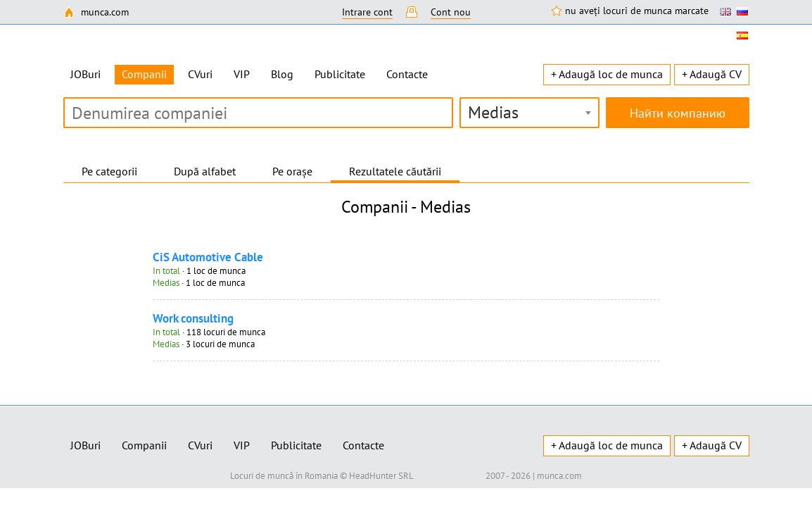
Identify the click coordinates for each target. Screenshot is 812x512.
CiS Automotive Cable (208, 257)
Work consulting (193, 318)
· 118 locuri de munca (209, 332)
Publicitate (340, 74)
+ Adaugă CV (712, 74)
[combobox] (529, 113)
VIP (242, 74)
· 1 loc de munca (199, 271)
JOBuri (85, 74)
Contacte (407, 74)
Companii (144, 445)
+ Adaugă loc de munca (607, 74)
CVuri (200, 74)
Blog (282, 74)
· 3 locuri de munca (204, 344)
